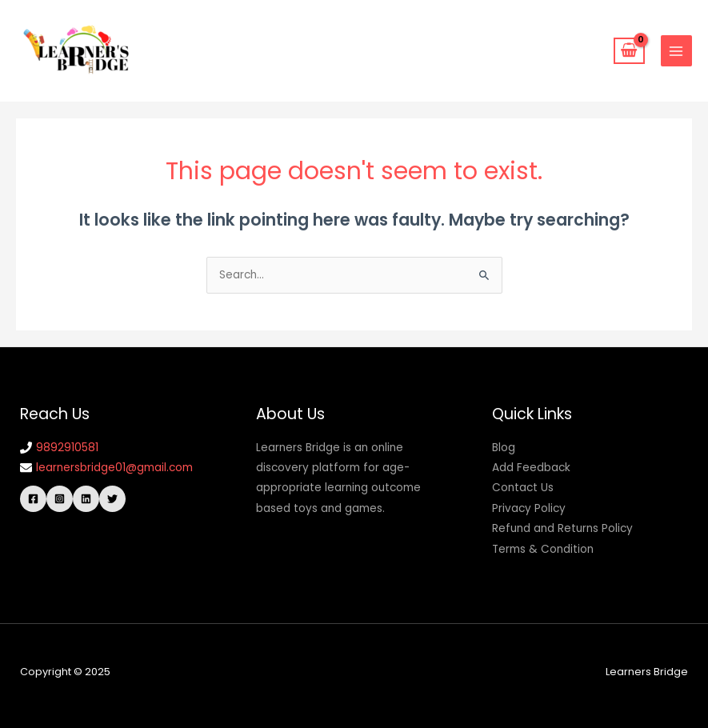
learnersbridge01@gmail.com (114, 468)
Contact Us (523, 488)
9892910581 (67, 448)
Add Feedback (531, 468)
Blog (504, 448)
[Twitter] (112, 499)
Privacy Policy (529, 508)
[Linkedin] (86, 499)
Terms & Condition (543, 549)
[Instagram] (60, 499)
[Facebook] (33, 499)
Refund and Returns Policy (562, 528)
